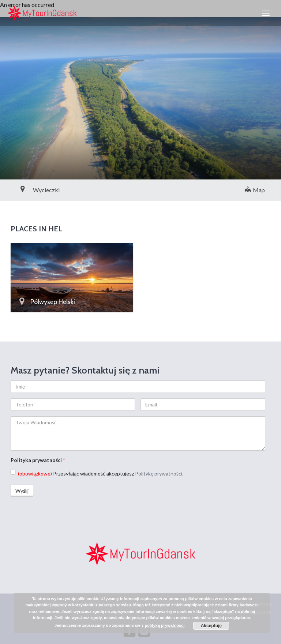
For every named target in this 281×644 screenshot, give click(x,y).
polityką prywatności (164, 625)
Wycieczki (30, 190)
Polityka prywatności (38, 460)
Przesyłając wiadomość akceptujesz (97, 473)
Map (255, 190)
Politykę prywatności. (159, 473)
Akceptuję (211, 626)
